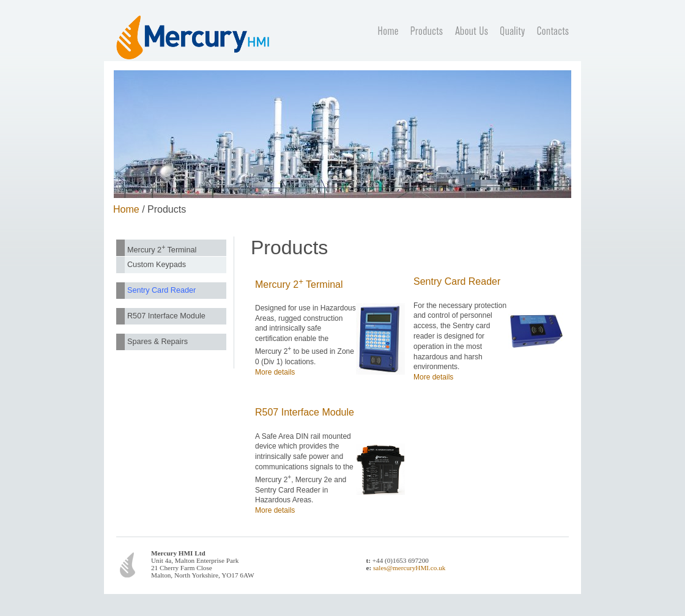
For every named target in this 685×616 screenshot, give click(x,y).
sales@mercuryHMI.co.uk (409, 568)
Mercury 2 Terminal (162, 249)
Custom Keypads (157, 265)
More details (275, 372)
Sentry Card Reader (161, 290)
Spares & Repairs (157, 342)
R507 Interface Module (166, 316)
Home (126, 209)
